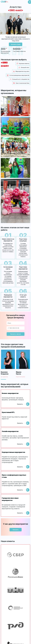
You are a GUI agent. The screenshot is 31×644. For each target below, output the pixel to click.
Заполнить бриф (15, 44)
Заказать (20, 404)
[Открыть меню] (30, 2)
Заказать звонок (15, 334)
